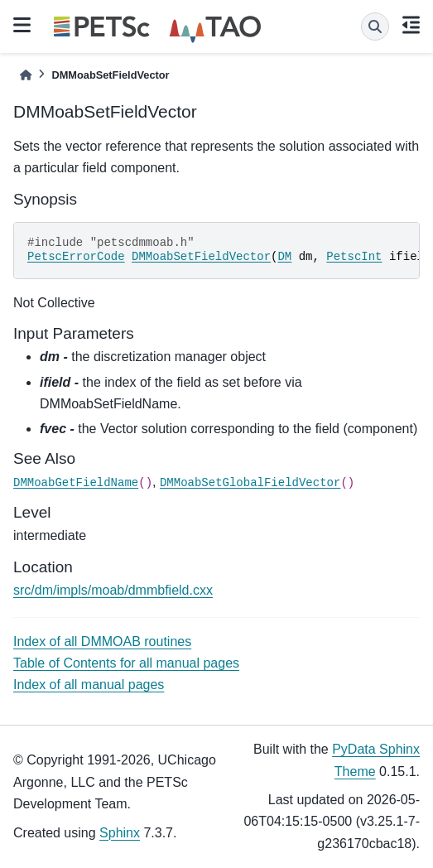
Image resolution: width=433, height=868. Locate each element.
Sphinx (120, 833)
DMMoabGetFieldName (76, 483)
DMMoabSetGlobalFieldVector (250, 483)
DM (284, 257)
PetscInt (354, 257)
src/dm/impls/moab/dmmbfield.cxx (113, 590)
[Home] (26, 75)
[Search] (375, 27)
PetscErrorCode (76, 257)
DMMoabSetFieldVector (201, 257)
